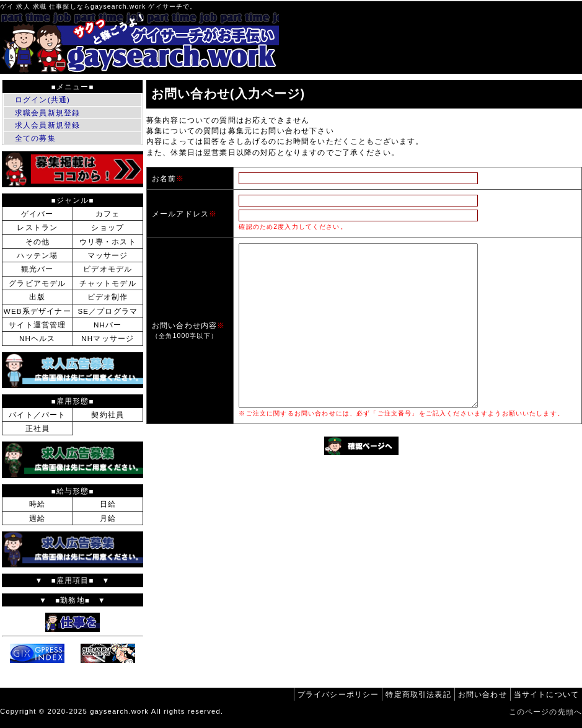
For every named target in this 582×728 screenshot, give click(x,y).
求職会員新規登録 (47, 113)
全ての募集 (35, 138)
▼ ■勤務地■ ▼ (72, 600)
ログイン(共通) (42, 100)
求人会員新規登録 (47, 125)
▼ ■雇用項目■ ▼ (73, 580)
